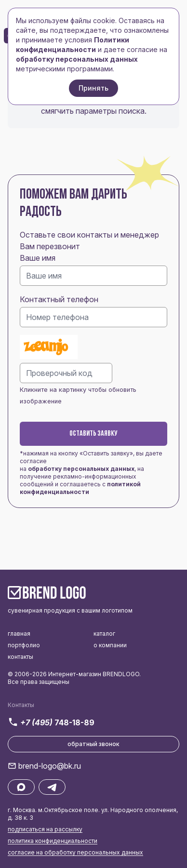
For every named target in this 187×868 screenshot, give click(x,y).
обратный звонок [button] (93, 744)
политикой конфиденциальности (80, 488)
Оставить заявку (93, 434)
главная (19, 634)
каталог (104, 634)
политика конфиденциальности (53, 841)
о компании (110, 645)
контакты (20, 657)
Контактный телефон (59, 299)
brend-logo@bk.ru (50, 766)
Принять (93, 88)
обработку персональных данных (81, 469)
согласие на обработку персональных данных (75, 852)
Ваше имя (38, 258)
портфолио (24, 645)
